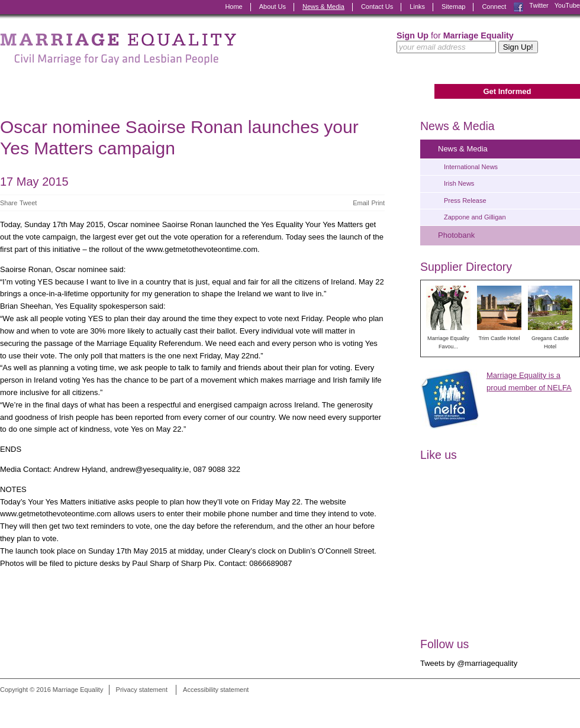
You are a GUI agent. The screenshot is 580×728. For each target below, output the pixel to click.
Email (361, 203)
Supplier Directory (466, 267)
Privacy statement (142, 690)
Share (9, 203)
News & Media (323, 7)
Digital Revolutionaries (553, 706)
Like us (439, 455)
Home (233, 7)
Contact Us (377, 7)
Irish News (459, 183)
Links (417, 7)
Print (378, 203)
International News (471, 167)
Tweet (28, 203)
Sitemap (453, 7)
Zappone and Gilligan (475, 217)
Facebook (518, 7)
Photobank (456, 235)
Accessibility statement (216, 690)
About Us (273, 7)
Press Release (465, 200)
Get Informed (507, 91)
